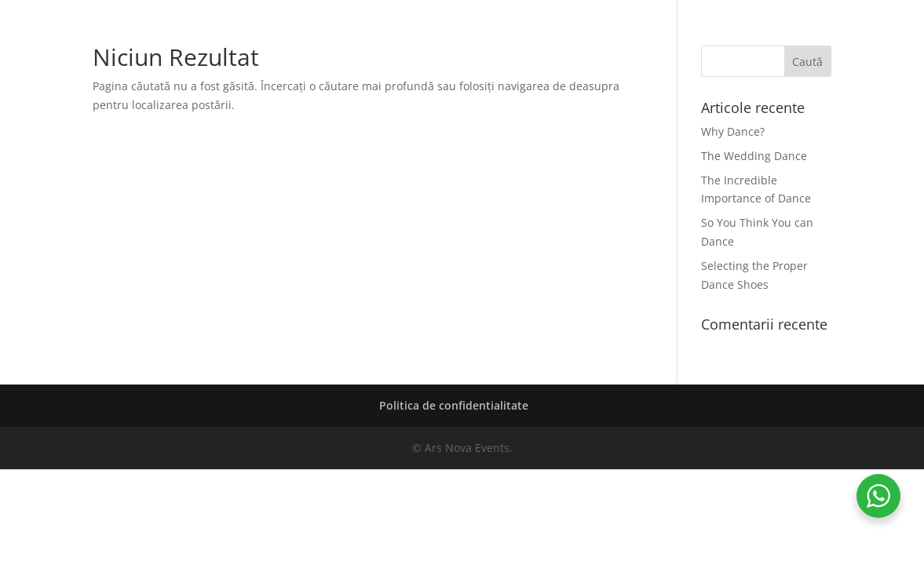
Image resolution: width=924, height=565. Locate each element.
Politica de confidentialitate (454, 405)
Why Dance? (733, 131)
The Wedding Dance (754, 156)
